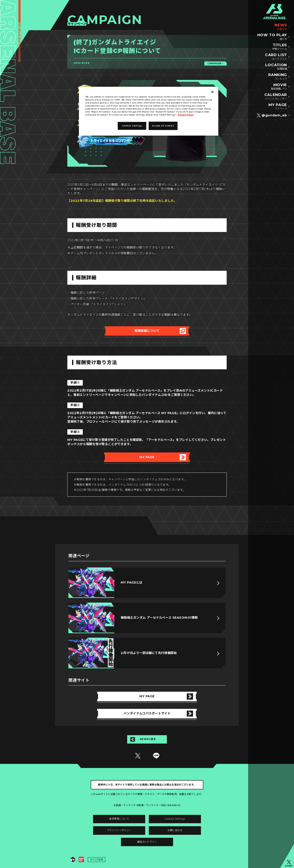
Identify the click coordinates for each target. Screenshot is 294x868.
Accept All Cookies (163, 126)
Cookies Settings (175, 819)
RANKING (278, 77)
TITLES (280, 47)
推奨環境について (119, 819)
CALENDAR (276, 97)
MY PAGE (278, 107)
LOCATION (276, 67)
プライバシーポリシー (119, 830)
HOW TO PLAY (272, 37)
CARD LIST (276, 57)
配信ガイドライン (147, 842)
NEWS (281, 27)
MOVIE (279, 87)
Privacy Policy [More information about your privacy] (186, 115)
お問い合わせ (175, 830)
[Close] (212, 92)
